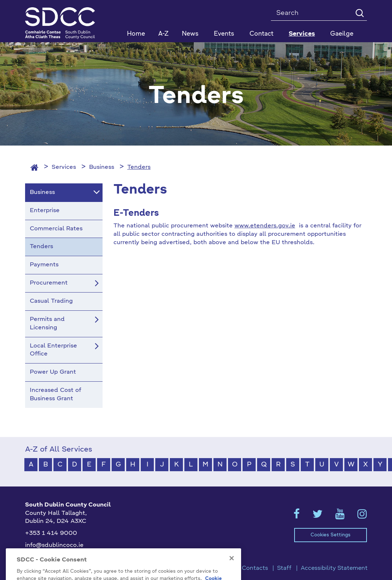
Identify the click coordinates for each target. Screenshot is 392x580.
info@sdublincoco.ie (54, 545)
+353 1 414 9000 (51, 533)
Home (136, 34)
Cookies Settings (331, 535)
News (190, 34)
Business (102, 167)
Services (64, 167)
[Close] (232, 565)
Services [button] (302, 34)
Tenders (139, 167)
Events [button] (224, 34)
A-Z (163, 34)
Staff (284, 568)
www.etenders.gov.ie (265, 226)
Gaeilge (342, 34)
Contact (261, 34)
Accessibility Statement (334, 568)
